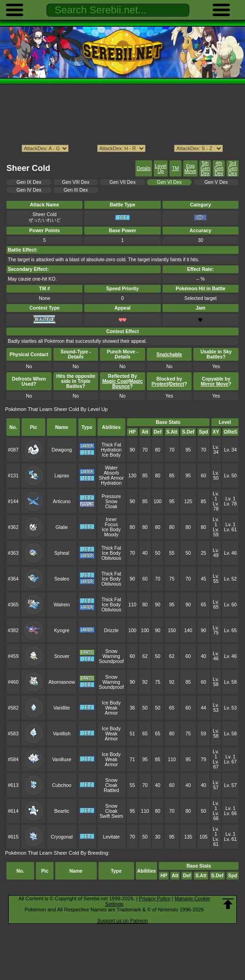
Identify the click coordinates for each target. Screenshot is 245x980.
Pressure (111, 496)
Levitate (111, 837)
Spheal (62, 553)
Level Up (160, 169)
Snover (61, 656)
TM (175, 168)
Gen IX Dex (29, 182)
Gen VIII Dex (76, 182)
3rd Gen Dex (233, 168)
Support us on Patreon (122, 921)
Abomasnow (61, 682)
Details (144, 168)
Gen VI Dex (169, 182)
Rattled (111, 790)
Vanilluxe (62, 760)
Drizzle (111, 631)
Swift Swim (111, 816)
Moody (111, 535)
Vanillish (62, 734)
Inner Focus (111, 522)
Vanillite (62, 708)
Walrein (61, 605)
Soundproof (111, 661)
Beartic (62, 811)
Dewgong (62, 450)
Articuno (62, 502)
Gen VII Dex (123, 182)
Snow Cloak (111, 504)
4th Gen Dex (219, 168)
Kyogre (61, 631)
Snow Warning (111, 654)
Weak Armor (111, 710)
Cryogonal (62, 837)
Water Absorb (111, 470)
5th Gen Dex (205, 168)
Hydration (111, 450)
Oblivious (111, 558)
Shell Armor (111, 478)
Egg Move (190, 169)
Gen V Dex (216, 182)
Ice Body (111, 455)
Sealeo (62, 579)
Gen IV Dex (29, 190)
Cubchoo (62, 785)
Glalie (62, 527)
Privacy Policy (155, 898)
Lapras (62, 476)
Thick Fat (111, 445)
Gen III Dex (76, 190)
